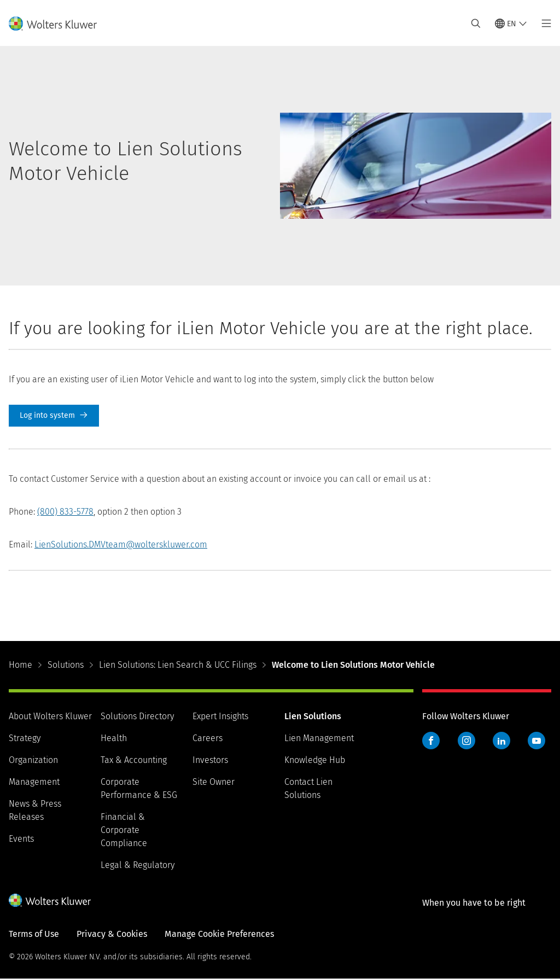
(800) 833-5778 (65, 512)
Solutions (66, 665)
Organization (33, 760)
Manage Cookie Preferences (219, 934)
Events (21, 839)
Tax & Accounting (134, 760)
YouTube (536, 741)
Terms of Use (34, 934)
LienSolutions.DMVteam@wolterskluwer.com (121, 544)
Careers (208, 738)
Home (21, 665)
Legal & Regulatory (138, 865)
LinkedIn (501, 741)
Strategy (25, 738)
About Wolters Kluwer (50, 716)
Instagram (466, 741)
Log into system (54, 416)
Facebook (431, 741)
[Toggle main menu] (543, 24)
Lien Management (319, 738)
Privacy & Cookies (112, 934)
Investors (210, 760)
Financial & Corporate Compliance (124, 830)
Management (34, 782)
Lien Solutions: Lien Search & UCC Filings (178, 665)
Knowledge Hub (315, 760)
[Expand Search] (476, 24)
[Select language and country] (511, 24)
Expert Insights (220, 716)
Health (114, 738)
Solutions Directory (137, 716)
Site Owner (214, 782)
